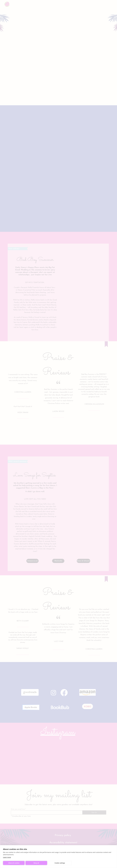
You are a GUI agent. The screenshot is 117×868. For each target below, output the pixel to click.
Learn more (7, 857)
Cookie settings (60, 863)
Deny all (36, 863)
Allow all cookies (14, 863)
